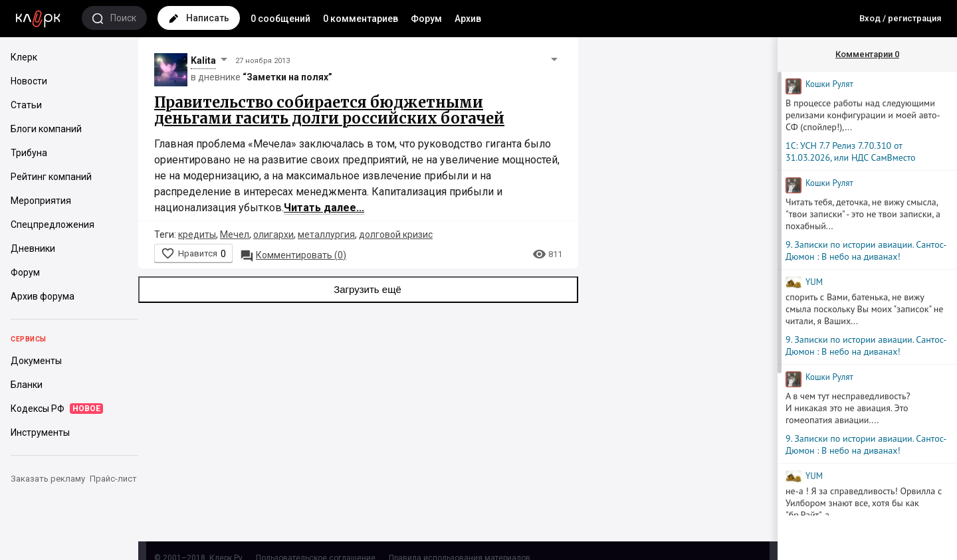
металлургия (326, 234)
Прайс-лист (113, 479)
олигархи (273, 234)
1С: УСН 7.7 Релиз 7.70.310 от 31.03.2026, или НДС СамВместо (851, 151)
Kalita (203, 60)
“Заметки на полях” (287, 77)
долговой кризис (396, 234)
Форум (426, 19)
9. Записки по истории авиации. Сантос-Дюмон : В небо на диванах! (866, 250)
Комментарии (867, 54)
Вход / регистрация (900, 18)
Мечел (235, 234)
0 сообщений (280, 19)
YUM (814, 282)
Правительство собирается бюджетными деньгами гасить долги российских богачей (329, 110)
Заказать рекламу (48, 479)
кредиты (197, 234)
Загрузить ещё (358, 290)
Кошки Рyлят (829, 84)
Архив (468, 19)
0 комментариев (361, 19)
